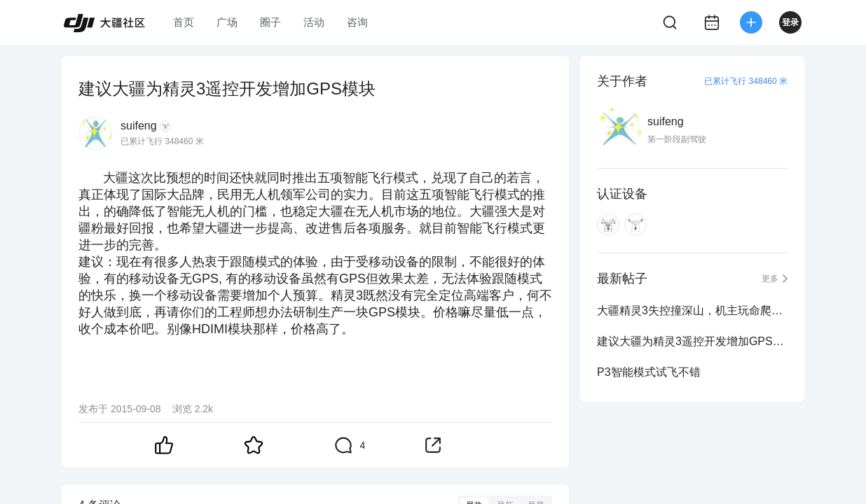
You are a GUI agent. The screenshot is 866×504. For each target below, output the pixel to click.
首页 (184, 22)
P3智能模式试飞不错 (649, 372)
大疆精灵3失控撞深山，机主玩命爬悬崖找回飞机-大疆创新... (692, 310)
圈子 (270, 22)
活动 (314, 22)
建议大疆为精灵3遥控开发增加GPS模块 (692, 341)
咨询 (357, 22)
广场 (227, 22)
